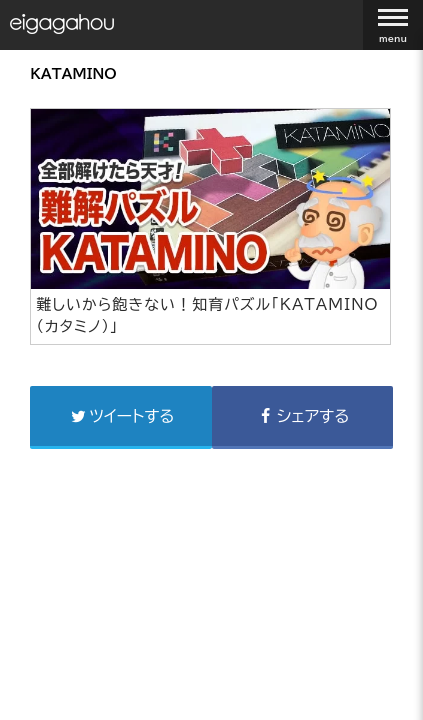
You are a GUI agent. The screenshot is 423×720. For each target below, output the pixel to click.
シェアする (302, 416)
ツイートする (121, 416)
